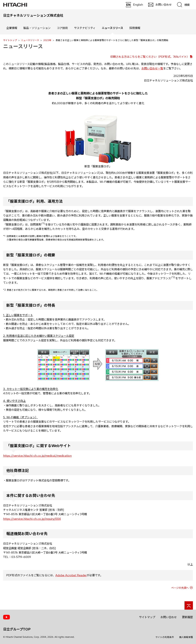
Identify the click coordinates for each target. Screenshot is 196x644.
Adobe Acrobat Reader (71, 575)
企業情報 (12, 28)
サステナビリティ (85, 28)
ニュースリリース (30, 40)
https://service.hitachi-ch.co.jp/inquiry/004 (32, 519)
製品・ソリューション (37, 28)
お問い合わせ (169, 617)
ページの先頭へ (180, 588)
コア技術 (62, 28)
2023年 (47, 40)
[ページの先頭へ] (189, 605)
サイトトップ (10, 40)
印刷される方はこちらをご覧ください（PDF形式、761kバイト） (150, 57)
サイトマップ (147, 617)
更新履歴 (187, 617)
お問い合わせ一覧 (152, 68)
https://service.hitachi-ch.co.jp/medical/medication (37, 456)
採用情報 (135, 28)
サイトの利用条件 (165, 637)
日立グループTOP (17, 629)
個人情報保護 (186, 637)
